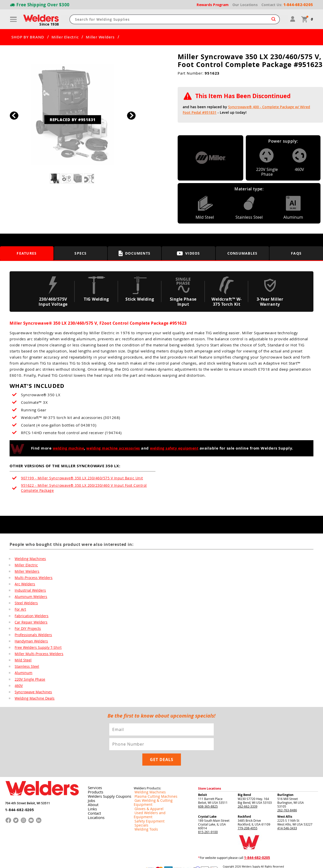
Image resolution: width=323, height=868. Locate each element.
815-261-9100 (208, 822)
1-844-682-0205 (18, 797)
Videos (189, 253)
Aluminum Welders (29, 598)
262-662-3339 (248, 796)
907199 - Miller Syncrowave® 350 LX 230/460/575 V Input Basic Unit (75, 478)
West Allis (285, 806)
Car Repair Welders (29, 625)
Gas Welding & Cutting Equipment (157, 790)
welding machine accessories (112, 448)
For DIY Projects (26, 631)
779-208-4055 (248, 818)
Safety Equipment (146, 802)
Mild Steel (22, 664)
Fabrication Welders (30, 618)
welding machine (63, 448)
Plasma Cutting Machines (152, 786)
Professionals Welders (31, 638)
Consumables (243, 253)
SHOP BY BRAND (28, 37)
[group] (73, 114)
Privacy (239, 860)
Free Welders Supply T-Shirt (35, 651)
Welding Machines (28, 559)
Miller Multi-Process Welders (36, 657)
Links (91, 798)
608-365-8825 (208, 796)
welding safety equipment (178, 448)
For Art (20, 611)
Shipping (249, 860)
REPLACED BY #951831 (73, 124)
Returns (227, 860)
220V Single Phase (28, 684)
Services (93, 778)
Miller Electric (65, 37)
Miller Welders (100, 37)
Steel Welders (25, 605)
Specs (81, 253)
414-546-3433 (287, 818)
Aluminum (22, 677)
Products (94, 782)
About (92, 794)
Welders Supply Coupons (106, 786)
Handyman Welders (30, 644)
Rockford (244, 806)
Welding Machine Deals (32, 703)
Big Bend (244, 785)
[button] (131, 115)
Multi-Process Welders (31, 578)
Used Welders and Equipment (155, 798)
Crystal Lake (207, 806)
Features (27, 253)
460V (18, 690)
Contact (93, 802)
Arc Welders (23, 585)
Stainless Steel (25, 671)
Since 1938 (50, 24)
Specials (140, 806)
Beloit (203, 785)
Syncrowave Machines (31, 697)
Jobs (90, 790)
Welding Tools (143, 810)
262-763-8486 (287, 800)
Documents (135, 253)
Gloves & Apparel (146, 794)
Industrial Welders (28, 592)
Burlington (285, 785)
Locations (94, 806)
